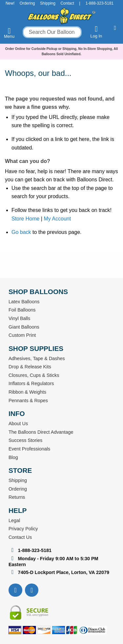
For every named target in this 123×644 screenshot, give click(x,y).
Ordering (27, 3)
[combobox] (52, 32)
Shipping (48, 3)
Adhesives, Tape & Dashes (37, 358)
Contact (67, 3)
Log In (96, 32)
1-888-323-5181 (100, 3)
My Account (57, 219)
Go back (21, 232)
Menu (9, 33)
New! (10, 3)
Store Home (25, 219)
